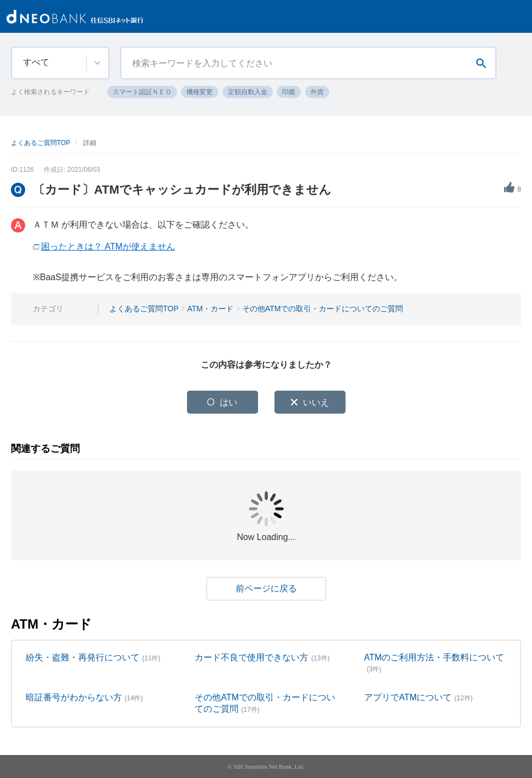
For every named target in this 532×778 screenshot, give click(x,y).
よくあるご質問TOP (40, 143)
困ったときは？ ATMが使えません (108, 246)
